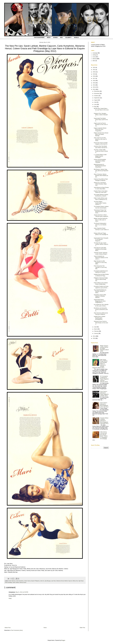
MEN (61, 38)
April (95, 327)
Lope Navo (54, 581)
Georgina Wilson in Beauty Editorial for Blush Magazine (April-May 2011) (104, 421)
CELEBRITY (68, 38)
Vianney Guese (23, 582)
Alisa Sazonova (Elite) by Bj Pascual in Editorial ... (101, 314)
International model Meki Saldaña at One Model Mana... (100, 249)
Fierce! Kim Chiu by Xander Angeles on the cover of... (101, 143)
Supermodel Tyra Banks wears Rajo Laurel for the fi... (101, 120)
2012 (94, 89)
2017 (94, 78)
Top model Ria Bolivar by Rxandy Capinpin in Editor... (100, 291)
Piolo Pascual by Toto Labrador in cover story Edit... (100, 267)
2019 (94, 74)
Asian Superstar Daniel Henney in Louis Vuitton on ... (101, 230)
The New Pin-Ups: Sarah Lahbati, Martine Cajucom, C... (101, 244)
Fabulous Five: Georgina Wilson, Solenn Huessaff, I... (101, 115)
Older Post (82, 628)
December (97, 91)
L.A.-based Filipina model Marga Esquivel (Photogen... (100, 156)
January (96, 333)
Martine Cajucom (68, 581)
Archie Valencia (12, 581)
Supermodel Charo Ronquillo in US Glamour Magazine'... (101, 239)
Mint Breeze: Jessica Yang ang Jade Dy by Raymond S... (101, 171)
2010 (94, 338)
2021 (94, 70)
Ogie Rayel (81, 581)
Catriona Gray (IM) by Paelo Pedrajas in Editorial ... (101, 180)
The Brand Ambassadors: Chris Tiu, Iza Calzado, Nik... (100, 225)
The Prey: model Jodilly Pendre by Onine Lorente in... (101, 151)
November (97, 94)
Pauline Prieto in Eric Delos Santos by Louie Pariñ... (101, 192)
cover (94, 57)
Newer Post (8, 628)
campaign (95, 53)
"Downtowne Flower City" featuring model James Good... (100, 211)
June (95, 104)
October (96, 96)
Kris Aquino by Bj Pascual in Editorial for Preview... (101, 272)
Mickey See (75, 581)
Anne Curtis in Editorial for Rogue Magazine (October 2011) (104, 394)
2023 (94, 67)
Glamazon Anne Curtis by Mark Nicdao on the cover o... (101, 323)
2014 (94, 85)
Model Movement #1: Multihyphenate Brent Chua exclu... (100, 166)
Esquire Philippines (35, 581)
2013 (94, 87)
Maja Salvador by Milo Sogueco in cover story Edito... (100, 262)
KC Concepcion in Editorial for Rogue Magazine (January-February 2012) (104, 379)
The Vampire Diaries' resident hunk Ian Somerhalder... (101, 207)
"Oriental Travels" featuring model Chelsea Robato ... (101, 253)
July (95, 102)
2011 (94, 336)
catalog (94, 55)
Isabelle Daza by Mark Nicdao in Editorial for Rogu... (101, 275)
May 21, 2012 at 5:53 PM (22, 592)
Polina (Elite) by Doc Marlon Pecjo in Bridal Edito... (101, 283)
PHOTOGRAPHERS (39, 38)
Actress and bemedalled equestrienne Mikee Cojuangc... (100, 161)
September (97, 98)
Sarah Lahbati (16, 582)
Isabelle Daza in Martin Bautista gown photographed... (100, 318)
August (96, 100)
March (96, 329)
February (97, 331)
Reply (10, 598)
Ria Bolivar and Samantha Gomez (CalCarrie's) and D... (101, 309)
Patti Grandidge (8, 582)
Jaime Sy (42, 581)
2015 (94, 83)
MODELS (76, 38)
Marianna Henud (60, 581)
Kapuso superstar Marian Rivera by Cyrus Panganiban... (100, 129)
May (95, 107)
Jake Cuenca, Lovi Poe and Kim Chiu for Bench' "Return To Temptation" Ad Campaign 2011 (100, 436)
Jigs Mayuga (48, 581)
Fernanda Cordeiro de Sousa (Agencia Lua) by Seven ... (101, 287)
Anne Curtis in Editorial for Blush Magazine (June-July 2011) (104, 405)
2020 (94, 72)
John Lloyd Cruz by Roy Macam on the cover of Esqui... (100, 139)
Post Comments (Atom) (17, 630)
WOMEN (55, 38)
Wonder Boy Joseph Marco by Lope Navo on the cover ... (101, 110)
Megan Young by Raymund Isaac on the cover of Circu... (101, 220)
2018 (94, 76)
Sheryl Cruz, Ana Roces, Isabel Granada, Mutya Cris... (100, 184)
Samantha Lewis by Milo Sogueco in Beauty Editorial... (100, 296)
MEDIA (49, 38)
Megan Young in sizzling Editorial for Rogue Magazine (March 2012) (104, 348)
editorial (94, 59)
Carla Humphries (20, 581)
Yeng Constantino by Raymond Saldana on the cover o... (101, 258)
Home (45, 628)
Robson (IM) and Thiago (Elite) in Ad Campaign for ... (101, 235)
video (94, 61)
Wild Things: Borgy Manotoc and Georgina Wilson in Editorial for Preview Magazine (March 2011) (100, 364)
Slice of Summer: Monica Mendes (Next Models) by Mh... (101, 176)
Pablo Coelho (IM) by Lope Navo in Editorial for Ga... (101, 199)
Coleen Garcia (27, 581)
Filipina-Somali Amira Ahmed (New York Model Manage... (101, 134)
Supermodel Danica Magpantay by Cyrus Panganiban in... (100, 301)
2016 (94, 81)
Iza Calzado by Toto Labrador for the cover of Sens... (101, 305)
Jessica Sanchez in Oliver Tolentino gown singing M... (101, 216)
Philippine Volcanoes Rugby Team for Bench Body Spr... (101, 279)
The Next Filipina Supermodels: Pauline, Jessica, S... (100, 203)
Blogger (63, 640)
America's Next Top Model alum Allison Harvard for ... (101, 147)
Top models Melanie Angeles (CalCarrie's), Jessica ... (101, 195)
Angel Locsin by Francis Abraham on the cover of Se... (101, 125)
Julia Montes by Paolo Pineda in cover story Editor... (101, 188)
